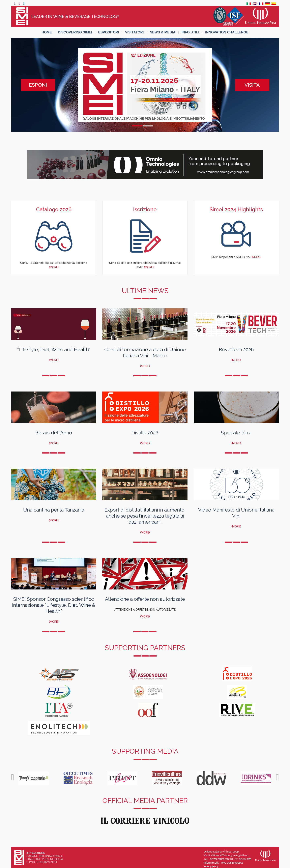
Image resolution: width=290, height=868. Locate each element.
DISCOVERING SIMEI (75, 32)
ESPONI (38, 85)
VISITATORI (134, 32)
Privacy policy (211, 866)
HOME (47, 32)
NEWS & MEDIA (163, 32)
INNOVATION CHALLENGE (227, 32)
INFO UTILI (190, 32)
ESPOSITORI (109, 32)
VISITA (252, 85)
